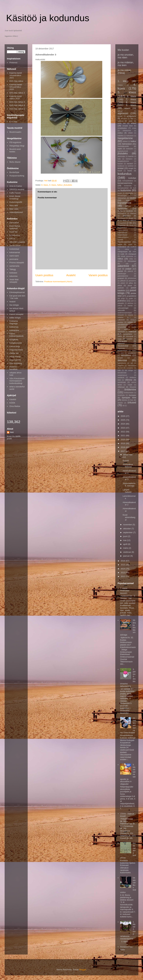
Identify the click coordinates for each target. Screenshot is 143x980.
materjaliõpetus (123, 237)
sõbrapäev (122, 341)
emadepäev (122, 128)
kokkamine (14, 330)
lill (118, 221)
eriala (134, 128)
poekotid (121, 288)
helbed (125, 141)
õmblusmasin (129, 393)
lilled (124, 220)
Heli (12, 432)
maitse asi (14, 353)
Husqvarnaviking (17, 176)
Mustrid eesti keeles (15, 150)
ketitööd (131, 166)
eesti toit (122, 123)
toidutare (13, 273)
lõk (131, 223)
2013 (123, 573)
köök (128, 201)
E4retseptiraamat (17, 292)
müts (134, 252)
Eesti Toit (13, 232)
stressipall (130, 336)
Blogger (83, 970)
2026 (123, 416)
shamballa (121, 332)
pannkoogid (122, 274)
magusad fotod (16, 350)
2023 (123, 428)
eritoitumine (127, 131)
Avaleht (71, 275)
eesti (130, 121)
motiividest (122, 247)
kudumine (126, 190)
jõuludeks (68, 185)
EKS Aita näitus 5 (17, 102)
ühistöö (120, 403)
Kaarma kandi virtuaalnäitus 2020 (16, 87)
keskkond (121, 166)
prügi (123, 299)
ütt (123, 406)
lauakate (130, 211)
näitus (120, 259)
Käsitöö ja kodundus (48, 18)
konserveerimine (125, 183)
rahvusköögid (123, 308)
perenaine (14, 259)
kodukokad (14, 249)
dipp (132, 119)
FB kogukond (15, 142)
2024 (123, 424)
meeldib (120, 240)
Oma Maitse (15, 406)
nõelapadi (132, 254)
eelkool (120, 121)
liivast (131, 218)
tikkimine (122, 360)
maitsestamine (123, 230)
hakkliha (121, 136)
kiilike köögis (15, 318)
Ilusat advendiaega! (129, 517)
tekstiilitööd (126, 355)
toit (132, 363)
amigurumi (131, 116)
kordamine (128, 186)
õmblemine (130, 390)
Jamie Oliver (15, 245)
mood (120, 244)
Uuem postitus (44, 275)
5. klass (127, 92)
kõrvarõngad (122, 196)
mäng (127, 249)
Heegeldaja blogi (17, 146)
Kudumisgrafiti (16, 202)
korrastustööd (123, 188)
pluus (130, 285)
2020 (123, 440)
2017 (123, 451)
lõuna (131, 225)
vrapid (130, 385)
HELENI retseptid (17, 242)
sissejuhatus (128, 334)
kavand (130, 163)
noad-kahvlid (15, 360)
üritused (132, 403)
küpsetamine (124, 203)
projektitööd (131, 296)
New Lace (14, 209)
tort (122, 368)
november (128, 525)
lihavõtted (127, 216)
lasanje (120, 211)
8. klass (45, 185)
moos (130, 244)
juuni (126, 536)
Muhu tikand (15, 162)
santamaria (14, 266)
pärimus (130, 303)
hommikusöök (123, 146)
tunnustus (130, 368)
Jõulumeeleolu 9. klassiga (129, 485)
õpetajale (132, 395)
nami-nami (14, 256)
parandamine (123, 276)
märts (126, 548)
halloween (130, 136)
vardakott (121, 378)
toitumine (13, 276)
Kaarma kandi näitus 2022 (16, 97)
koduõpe (132, 178)
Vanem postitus (98, 275)
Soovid (126, 461)
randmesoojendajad (125, 313)
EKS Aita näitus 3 (17, 109)
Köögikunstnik (16, 343)
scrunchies (122, 327)
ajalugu (120, 111)
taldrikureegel (122, 351)
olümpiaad (132, 261)
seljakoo (127, 329)
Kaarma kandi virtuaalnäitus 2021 (16, 75)
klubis (130, 171)
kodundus (125, 174)
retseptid (121, 315)
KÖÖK (12, 403)
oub (127, 264)
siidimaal (132, 332)
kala (119, 159)
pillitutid (123, 281)
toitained (121, 366)
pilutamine (132, 281)
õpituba (125, 400)
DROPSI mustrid (17, 189)
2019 (123, 443)
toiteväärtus (132, 366)
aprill (126, 544)
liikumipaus (122, 218)
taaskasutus (123, 346)
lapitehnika (122, 209)
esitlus (120, 133)
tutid (119, 370)
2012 (123, 576)
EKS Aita (13, 122)
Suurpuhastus (126, 947)
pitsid (120, 285)
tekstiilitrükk (132, 353)
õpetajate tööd (129, 398)
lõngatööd (122, 225)
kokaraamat (15, 252)
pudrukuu (122, 301)
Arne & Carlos (16, 186)
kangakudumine (123, 161)
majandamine (122, 233)
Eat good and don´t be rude (17, 297)
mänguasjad (123, 251)
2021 (123, 436)
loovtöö (123, 223)
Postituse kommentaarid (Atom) (58, 282)
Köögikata (14, 340)
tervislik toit (124, 358)
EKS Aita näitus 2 (17, 93)
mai (125, 540)
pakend (130, 271)
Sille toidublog (16, 363)
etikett (130, 133)
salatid (130, 322)
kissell (120, 171)
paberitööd (123, 266)
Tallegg (13, 269)
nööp (131, 259)
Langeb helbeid (127, 491)
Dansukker (14, 223)
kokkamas (14, 327)
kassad (120, 164)
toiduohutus (122, 363)
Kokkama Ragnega (14, 322)
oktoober (127, 529)
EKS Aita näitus (16, 81)
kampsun (129, 159)
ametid (120, 116)
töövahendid (122, 373)
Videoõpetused (16, 212)
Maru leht (14, 205)
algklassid (123, 113)
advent (127, 108)
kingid (131, 168)
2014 (123, 569)
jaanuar (127, 556)
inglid (120, 149)
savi (132, 325)
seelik (134, 327)
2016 (123, 561)
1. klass (123, 81)
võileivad (121, 387)
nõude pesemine (127, 256)
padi (119, 269)
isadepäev (130, 149)
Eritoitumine (15, 235)
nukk (122, 254)
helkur (60, 185)
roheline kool (124, 317)
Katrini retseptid (16, 314)
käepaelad (122, 198)
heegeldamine (125, 138)
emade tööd (127, 126)
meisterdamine (124, 242)
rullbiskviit (121, 320)
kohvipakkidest (128, 181)
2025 (123, 420)
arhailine (124, 119)
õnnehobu (121, 395)
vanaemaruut (122, 375)
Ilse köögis (14, 305)
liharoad (133, 213)
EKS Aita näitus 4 (17, 105)
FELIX (12, 239)
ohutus (120, 261)
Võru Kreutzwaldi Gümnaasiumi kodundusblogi (17, 381)
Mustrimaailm (15, 132)
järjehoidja (121, 156)
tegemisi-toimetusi (13, 368)
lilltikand (133, 221)
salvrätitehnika (123, 325)
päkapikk (121, 303)
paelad (120, 271)
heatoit (12, 302)
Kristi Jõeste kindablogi (15, 197)
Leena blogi (15, 346)
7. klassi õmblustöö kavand (125, 591)
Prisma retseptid (17, 263)
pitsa (131, 283)
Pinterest (13, 63)
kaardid (131, 156)
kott (135, 188)
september (128, 532)
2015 (123, 565)
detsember (128, 455)
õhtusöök (133, 387)
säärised (121, 343)
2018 (123, 447)
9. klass (53, 185)
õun (132, 400)
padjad (128, 269)
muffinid (133, 247)
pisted (123, 283)
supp (120, 339)
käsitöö (133, 198)
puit (132, 301)
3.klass (120, 85)
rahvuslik (121, 310)
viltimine (129, 380)
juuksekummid (123, 151)
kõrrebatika (129, 193)
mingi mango (15, 357)
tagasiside (121, 348)
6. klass (132, 96)
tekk (122, 353)
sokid (120, 336)
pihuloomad (132, 278)
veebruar (127, 552)
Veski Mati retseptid (14, 281)
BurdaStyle (14, 172)
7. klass (131, 99)
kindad (121, 168)
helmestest (127, 144)
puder (131, 299)
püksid (120, 306)
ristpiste (130, 315)
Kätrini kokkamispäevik (16, 335)
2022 (123, 432)
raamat (130, 306)
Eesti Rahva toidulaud (15, 227)
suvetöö (129, 339)
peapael (121, 278)
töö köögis (129, 370)
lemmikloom (122, 213)
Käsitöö (13, 399)
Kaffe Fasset (15, 193)
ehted (134, 123)
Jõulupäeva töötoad (128, 466)
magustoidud (122, 228)
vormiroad (122, 382)
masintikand (122, 235)
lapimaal (128, 206)
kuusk (120, 193)
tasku (134, 351)
